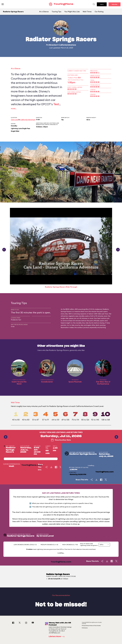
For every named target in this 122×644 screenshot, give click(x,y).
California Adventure (67, 45)
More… (14, 109)
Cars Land (15, 120)
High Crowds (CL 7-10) (70, 545)
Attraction (53, 45)
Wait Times (87, 12)
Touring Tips (56, 12)
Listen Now (57, 637)
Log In (102, 4)
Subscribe (115, 4)
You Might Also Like (72, 12)
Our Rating (99, 12)
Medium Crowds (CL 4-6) (49, 545)
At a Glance (44, 12)
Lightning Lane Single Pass (20, 128)
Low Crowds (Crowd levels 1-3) (25, 545)
